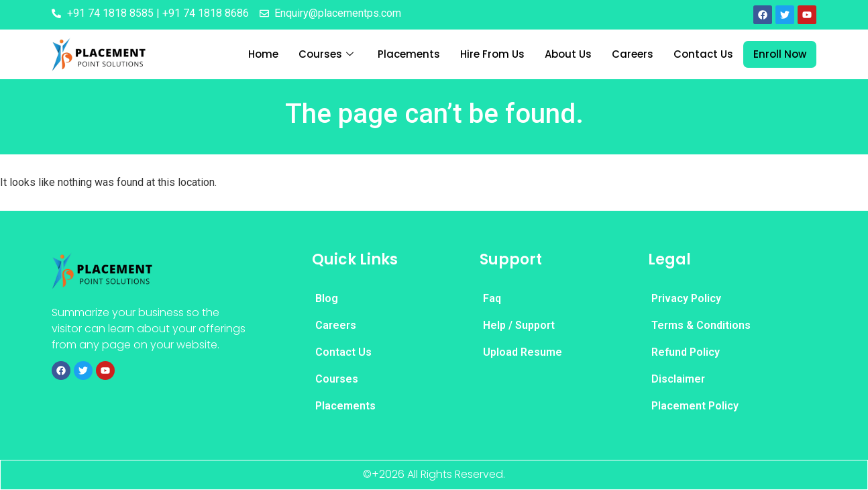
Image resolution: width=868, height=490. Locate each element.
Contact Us (703, 54)
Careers (633, 54)
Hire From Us (492, 54)
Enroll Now (780, 54)
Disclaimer (678, 379)
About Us (568, 54)
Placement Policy (695, 406)
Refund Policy (686, 352)
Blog (327, 298)
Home (263, 54)
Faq (492, 298)
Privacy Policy (686, 298)
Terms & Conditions (701, 325)
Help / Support (519, 325)
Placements (409, 54)
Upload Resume (523, 352)
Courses (326, 54)
